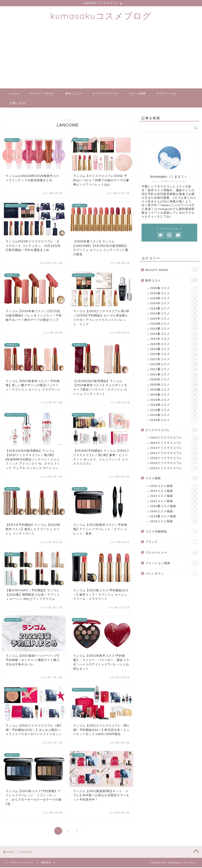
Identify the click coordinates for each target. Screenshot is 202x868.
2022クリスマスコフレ (174, 449)
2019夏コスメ (174, 411)
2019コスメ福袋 (174, 522)
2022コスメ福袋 (174, 497)
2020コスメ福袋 (174, 512)
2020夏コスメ (174, 390)
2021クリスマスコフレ (174, 454)
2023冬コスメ (174, 319)
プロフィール (166, 94)
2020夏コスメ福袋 (174, 507)
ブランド (172, 542)
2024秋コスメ (174, 299)
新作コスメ (74, 94)
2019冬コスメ (174, 401)
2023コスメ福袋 (174, 492)
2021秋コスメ (174, 365)
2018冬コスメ (174, 421)
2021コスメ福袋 (174, 502)
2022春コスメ (174, 355)
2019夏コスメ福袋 (174, 517)
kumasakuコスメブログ (101, 16)
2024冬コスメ (174, 304)
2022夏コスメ (174, 350)
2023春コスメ (174, 335)
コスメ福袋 (138, 94)
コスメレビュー (172, 553)
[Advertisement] (101, 58)
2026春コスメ (174, 289)
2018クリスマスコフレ (174, 469)
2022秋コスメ (174, 345)
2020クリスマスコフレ (174, 459)
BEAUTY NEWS (42, 94)
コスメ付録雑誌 (172, 532)
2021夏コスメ (174, 370)
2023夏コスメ (174, 329)
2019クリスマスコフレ (174, 464)
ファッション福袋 (172, 563)
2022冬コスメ (174, 340)
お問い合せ (18, 104)
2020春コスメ (174, 395)
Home (14, 94)
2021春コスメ (174, 375)
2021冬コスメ (174, 360)
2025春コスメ (174, 294)
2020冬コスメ (174, 380)
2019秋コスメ (174, 405)
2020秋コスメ (174, 385)
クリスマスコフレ (106, 94)
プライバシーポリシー (22, 863)
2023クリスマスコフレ (174, 444)
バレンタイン (172, 574)
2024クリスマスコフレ (174, 438)
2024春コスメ (174, 314)
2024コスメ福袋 (174, 487)
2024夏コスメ (174, 309)
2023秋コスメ (174, 324)
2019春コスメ (174, 416)
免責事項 (46, 863)
